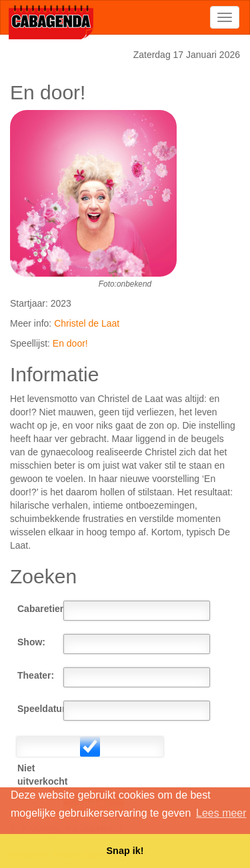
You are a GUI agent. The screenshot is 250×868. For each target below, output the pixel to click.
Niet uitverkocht (40, 775)
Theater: (36, 675)
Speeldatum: (40, 709)
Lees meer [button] (221, 813)
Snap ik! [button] (125, 851)
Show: (31, 642)
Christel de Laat (87, 323)
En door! (70, 343)
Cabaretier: (40, 609)
